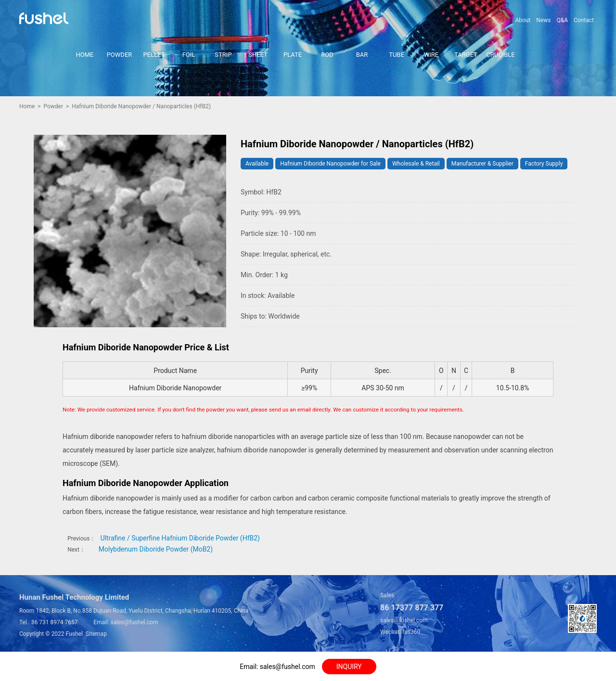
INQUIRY (349, 667)
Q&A (562, 20)
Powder (53, 106)
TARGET (466, 55)
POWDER (120, 55)
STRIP (223, 55)
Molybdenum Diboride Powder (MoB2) (156, 549)
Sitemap (96, 634)
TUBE (397, 55)
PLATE (293, 55)
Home (27, 106)
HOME (85, 55)
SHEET (258, 55)
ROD (327, 55)
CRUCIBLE (500, 55)
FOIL (189, 55)
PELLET (154, 55)
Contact (584, 20)
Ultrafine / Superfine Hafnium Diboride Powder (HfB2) (180, 538)
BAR (362, 55)
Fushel (74, 634)
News (543, 20)
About (523, 20)
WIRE (431, 55)
